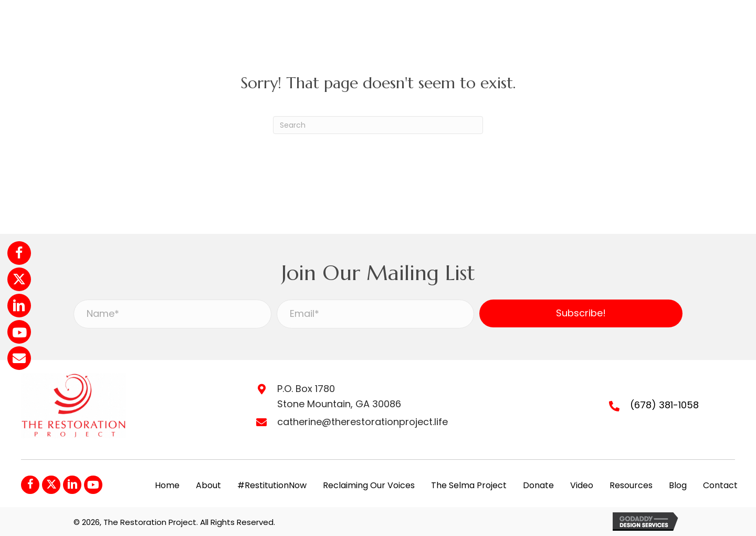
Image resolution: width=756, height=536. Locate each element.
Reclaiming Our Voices (369, 485)
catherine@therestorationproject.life (363, 422)
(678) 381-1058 (664, 405)
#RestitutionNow (272, 485)
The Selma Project (469, 485)
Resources (631, 485)
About (208, 485)
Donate (538, 485)
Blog (678, 485)
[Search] (378, 125)
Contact (720, 485)
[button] (19, 253)
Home (167, 485)
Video (582, 485)
